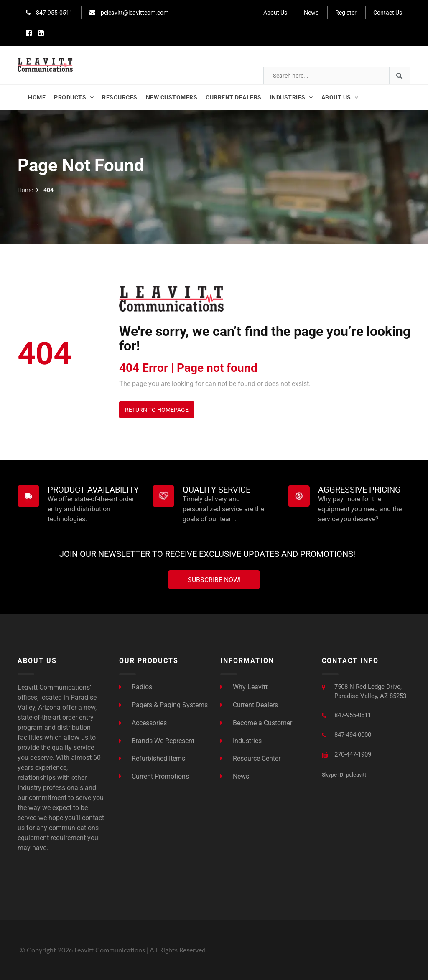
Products (74, 97)
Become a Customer (256, 723)
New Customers (172, 97)
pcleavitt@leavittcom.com (129, 13)
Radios (136, 687)
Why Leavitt (244, 687)
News (311, 13)
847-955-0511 (49, 13)
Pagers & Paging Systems (163, 705)
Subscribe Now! (214, 580)
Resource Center (250, 758)
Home (37, 97)
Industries (241, 741)
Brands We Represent (157, 741)
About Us (275, 13)
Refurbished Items (152, 758)
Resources (120, 97)
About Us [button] (340, 97)
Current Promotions (154, 776)
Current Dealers (234, 97)
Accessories (143, 723)
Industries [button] (292, 97)
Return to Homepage (157, 410)
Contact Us (388, 13)
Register (346, 13)
